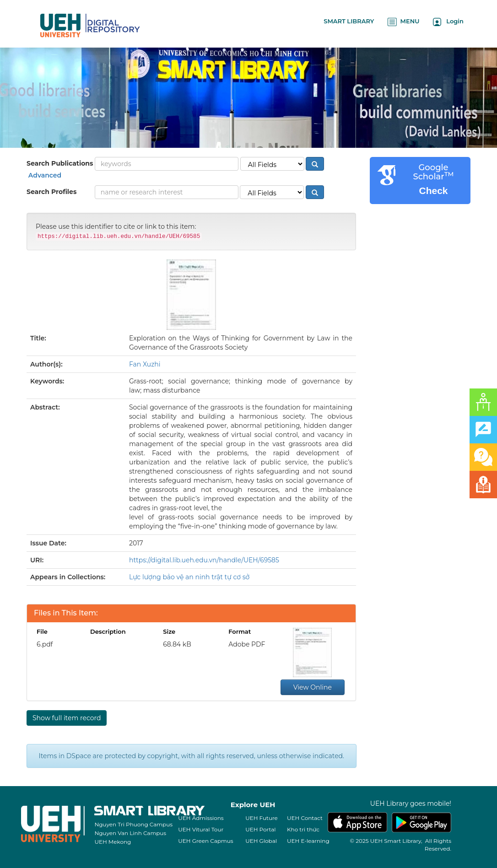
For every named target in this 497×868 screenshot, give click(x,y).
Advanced (44, 175)
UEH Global (261, 841)
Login (448, 22)
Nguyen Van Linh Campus (130, 833)
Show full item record (67, 718)
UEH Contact (305, 818)
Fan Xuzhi (145, 364)
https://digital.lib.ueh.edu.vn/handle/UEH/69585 (204, 560)
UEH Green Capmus (205, 841)
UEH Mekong (113, 842)
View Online (313, 687)
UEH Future (262, 818)
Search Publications (60, 163)
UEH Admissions (201, 818)
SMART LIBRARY (349, 21)
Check (433, 191)
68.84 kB (177, 644)
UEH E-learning (308, 841)
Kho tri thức (303, 829)
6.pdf (45, 644)
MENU (403, 22)
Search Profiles (51, 192)
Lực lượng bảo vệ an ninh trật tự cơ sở (189, 577)
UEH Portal (260, 829)
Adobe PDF (247, 644)
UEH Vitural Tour (201, 829)
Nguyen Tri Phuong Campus (133, 824)
